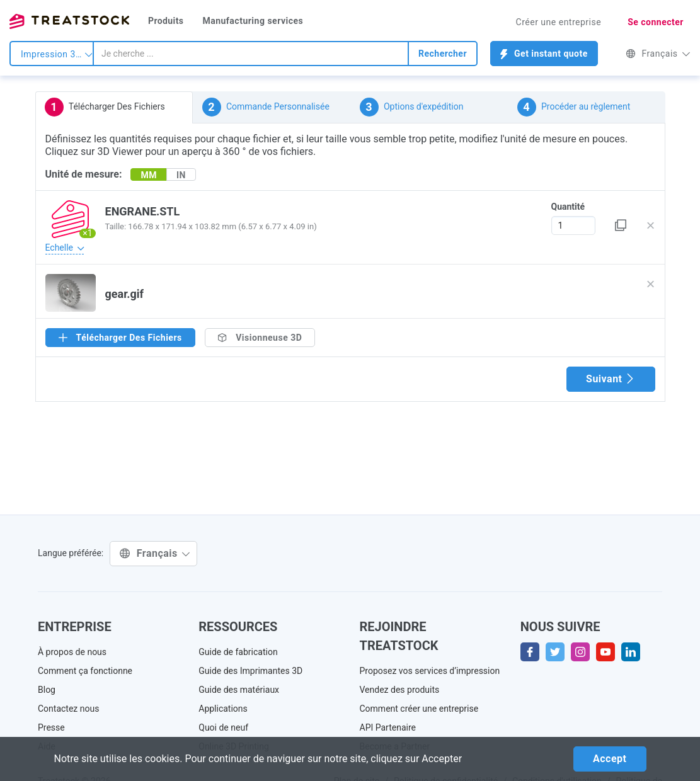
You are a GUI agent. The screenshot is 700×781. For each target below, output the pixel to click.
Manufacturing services (253, 21)
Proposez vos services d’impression (430, 671)
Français (658, 54)
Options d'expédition (412, 107)
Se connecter (656, 22)
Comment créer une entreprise (419, 709)
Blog (47, 690)
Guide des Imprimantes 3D (250, 671)
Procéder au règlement (574, 107)
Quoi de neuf (223, 727)
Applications (223, 709)
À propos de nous (72, 652)
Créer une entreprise (559, 22)
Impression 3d (57, 54)
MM (149, 175)
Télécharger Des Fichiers (105, 107)
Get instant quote (544, 54)
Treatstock (69, 21)
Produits (166, 21)
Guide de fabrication (238, 652)
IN (181, 175)
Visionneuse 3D (260, 338)
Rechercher (443, 54)
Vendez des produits (400, 690)
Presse (51, 727)
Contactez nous (68, 709)
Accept (610, 759)
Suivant (611, 379)
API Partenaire (388, 727)
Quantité (568, 207)
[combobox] (251, 54)
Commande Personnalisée (266, 107)
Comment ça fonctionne (85, 671)
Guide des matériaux (239, 690)
